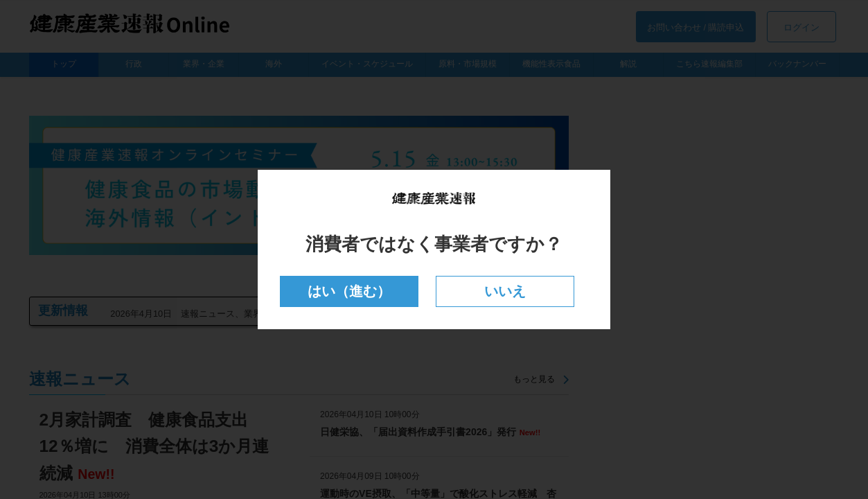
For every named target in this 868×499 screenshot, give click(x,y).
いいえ (505, 291)
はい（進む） (349, 291)
